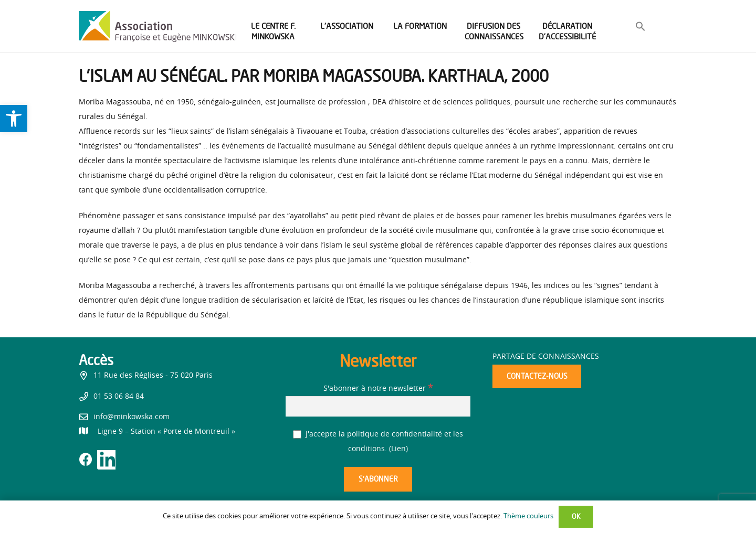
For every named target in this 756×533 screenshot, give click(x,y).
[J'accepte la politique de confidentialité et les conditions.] (297, 435)
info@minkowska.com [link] (132, 417)
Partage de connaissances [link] (546, 357)
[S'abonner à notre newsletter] (378, 406)
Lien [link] (398, 449)
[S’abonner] (378, 479)
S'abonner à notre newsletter (378, 389)
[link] (14, 119)
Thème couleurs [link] (528, 516)
